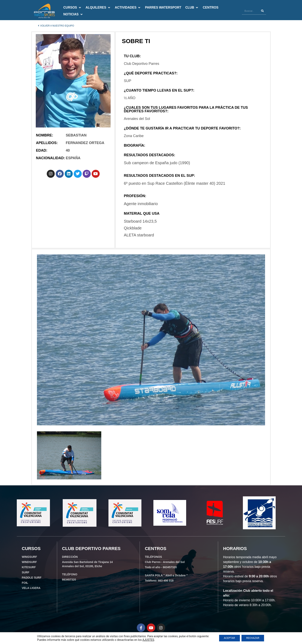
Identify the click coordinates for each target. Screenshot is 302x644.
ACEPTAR (228, 638)
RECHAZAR (254, 638)
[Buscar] (262, 11)
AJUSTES (145, 640)
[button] (72, 8)
